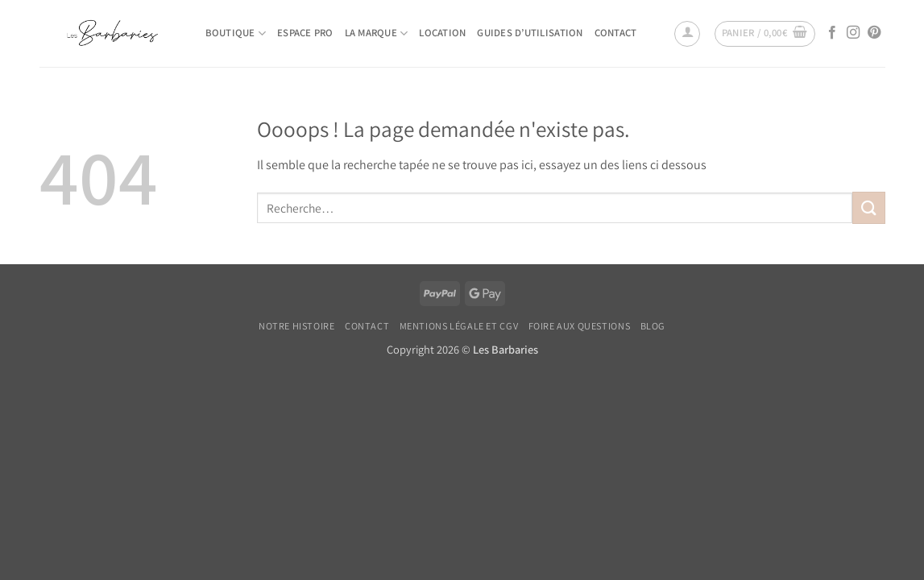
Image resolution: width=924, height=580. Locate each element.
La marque (377, 33)
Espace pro (305, 33)
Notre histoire (297, 326)
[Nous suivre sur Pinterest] (874, 33)
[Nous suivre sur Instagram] (853, 33)
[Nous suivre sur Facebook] (832, 33)
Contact (616, 33)
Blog (653, 326)
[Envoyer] (868, 207)
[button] (687, 34)
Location (442, 33)
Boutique (236, 33)
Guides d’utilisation (530, 33)
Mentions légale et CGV (459, 326)
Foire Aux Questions (580, 326)
